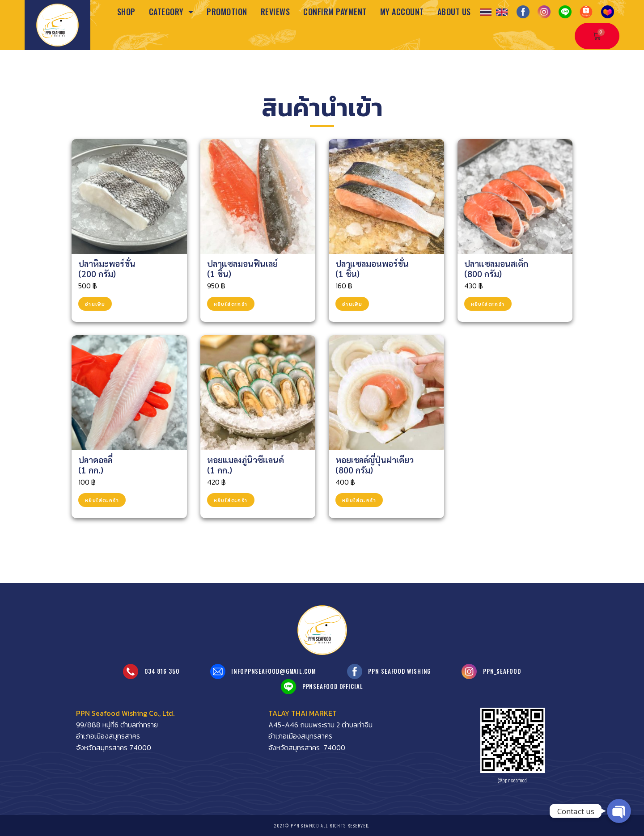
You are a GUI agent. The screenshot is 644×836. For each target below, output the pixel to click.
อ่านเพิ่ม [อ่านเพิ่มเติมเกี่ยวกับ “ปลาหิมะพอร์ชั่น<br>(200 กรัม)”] (95, 304)
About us (454, 12)
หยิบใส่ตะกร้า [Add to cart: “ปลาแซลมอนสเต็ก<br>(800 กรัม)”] (488, 304)
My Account (402, 12)
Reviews (275, 12)
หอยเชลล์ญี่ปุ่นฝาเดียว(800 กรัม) (375, 465)
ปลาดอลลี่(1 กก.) (95, 465)
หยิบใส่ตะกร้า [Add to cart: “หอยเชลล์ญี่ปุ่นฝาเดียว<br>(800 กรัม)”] (359, 500)
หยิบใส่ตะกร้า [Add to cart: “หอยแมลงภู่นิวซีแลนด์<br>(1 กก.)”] (231, 500)
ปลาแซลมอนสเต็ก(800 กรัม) (496, 268)
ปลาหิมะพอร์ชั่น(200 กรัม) (107, 268)
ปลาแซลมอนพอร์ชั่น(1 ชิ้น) (372, 268)
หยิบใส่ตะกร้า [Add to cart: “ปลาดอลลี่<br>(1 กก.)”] (102, 500)
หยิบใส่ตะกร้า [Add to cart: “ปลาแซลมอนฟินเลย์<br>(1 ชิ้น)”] (231, 304)
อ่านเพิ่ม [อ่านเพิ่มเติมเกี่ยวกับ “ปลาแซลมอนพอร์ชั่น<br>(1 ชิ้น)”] (352, 304)
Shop (126, 12)
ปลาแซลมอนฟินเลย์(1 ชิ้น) (242, 268)
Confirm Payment (335, 12)
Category (171, 12)
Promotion (227, 12)
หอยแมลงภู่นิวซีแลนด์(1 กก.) (246, 465)
